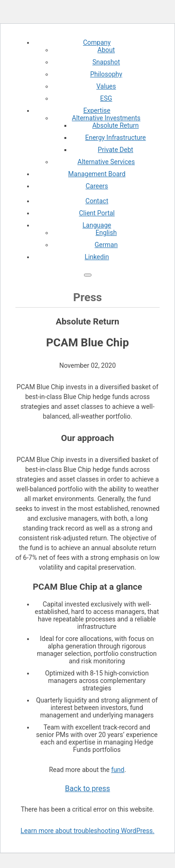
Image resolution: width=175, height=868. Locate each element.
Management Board (97, 174)
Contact (97, 201)
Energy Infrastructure (115, 138)
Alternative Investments (106, 118)
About (106, 50)
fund (118, 770)
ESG (106, 98)
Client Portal (97, 213)
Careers (97, 186)
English (106, 233)
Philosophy (106, 74)
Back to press (87, 789)
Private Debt (116, 150)
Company (97, 42)
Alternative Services (106, 162)
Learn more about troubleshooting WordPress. (87, 831)
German (106, 245)
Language (97, 225)
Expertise (97, 110)
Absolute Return (116, 125)
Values (106, 86)
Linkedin (97, 257)
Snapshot (106, 62)
